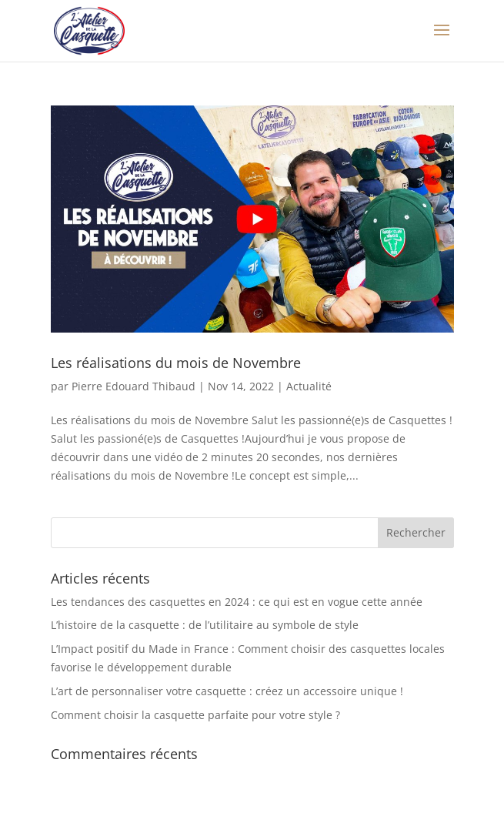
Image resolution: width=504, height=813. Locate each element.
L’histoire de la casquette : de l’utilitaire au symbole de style (205, 625)
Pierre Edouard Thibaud (134, 386)
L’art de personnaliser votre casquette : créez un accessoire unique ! (227, 691)
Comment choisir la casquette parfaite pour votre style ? (195, 715)
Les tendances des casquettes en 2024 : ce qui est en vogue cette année (237, 602)
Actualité (309, 386)
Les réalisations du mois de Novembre (176, 363)
